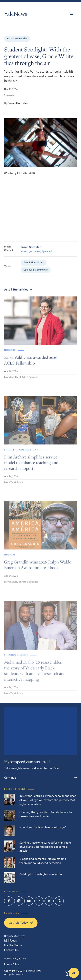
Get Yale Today (21, 922)
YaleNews (16, 15)
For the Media (13, 945)
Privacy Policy (12, 964)
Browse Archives (15, 936)
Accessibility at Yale (15, 959)
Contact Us (11, 950)
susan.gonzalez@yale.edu (37, 254)
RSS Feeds (10, 940)
